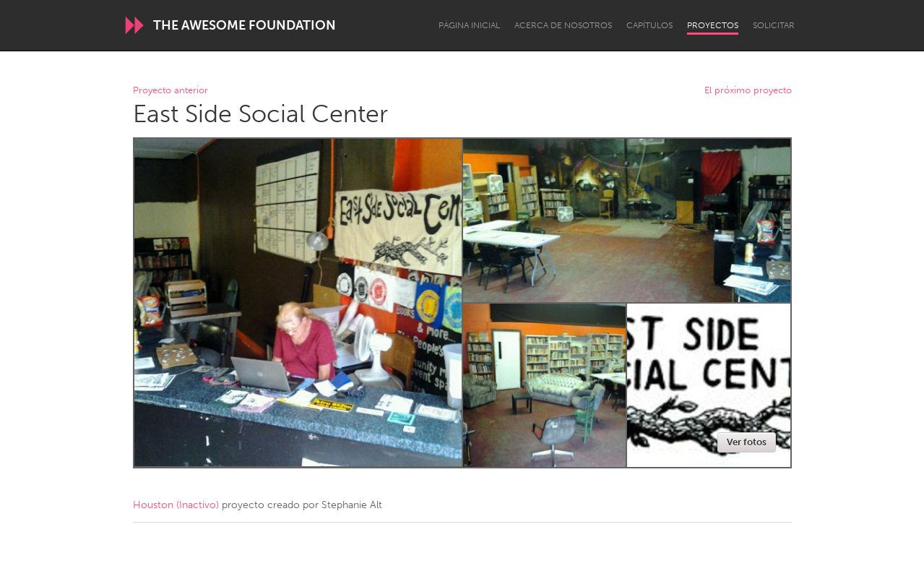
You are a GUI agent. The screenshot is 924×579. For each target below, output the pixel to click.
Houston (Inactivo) (176, 505)
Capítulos (649, 25)
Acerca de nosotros (563, 25)
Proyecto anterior (170, 91)
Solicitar (774, 25)
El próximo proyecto (748, 91)
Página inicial (469, 25)
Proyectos (713, 25)
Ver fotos (747, 442)
